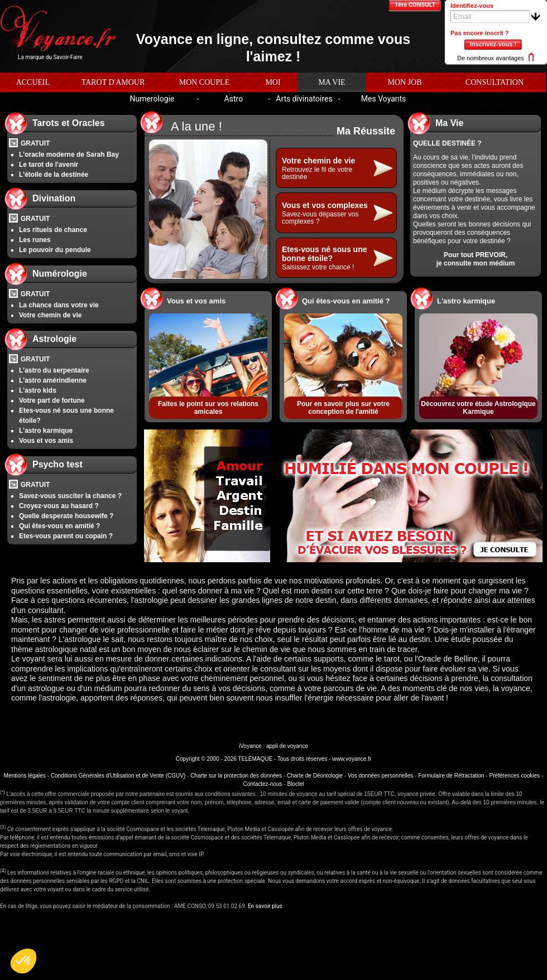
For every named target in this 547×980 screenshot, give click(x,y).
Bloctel (295, 784)
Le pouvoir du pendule (55, 250)
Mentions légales (25, 776)
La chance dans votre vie (59, 305)
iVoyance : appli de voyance (273, 746)
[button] (23, 961)
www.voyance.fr (352, 759)
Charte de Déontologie (315, 776)
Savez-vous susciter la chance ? (70, 496)
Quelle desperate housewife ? (66, 516)
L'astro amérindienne (53, 380)
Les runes (35, 240)
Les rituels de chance (53, 230)
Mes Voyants (384, 99)
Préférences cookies (514, 776)
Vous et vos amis (46, 441)
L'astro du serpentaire (54, 370)
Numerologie (152, 99)
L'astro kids (38, 390)
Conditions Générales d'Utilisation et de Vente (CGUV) (118, 776)
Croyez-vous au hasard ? (59, 506)
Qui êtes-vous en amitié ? (59, 526)
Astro (234, 99)
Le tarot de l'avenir (49, 165)
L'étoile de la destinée (54, 175)
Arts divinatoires (304, 99)
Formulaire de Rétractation (451, 776)
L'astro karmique (46, 431)
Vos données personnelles (380, 776)
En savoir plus (265, 906)
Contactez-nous (263, 784)
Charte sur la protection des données (236, 776)
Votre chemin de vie (50, 315)
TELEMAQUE (255, 759)
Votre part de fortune (52, 400)
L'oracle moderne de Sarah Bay (69, 155)
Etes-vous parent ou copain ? (66, 536)
